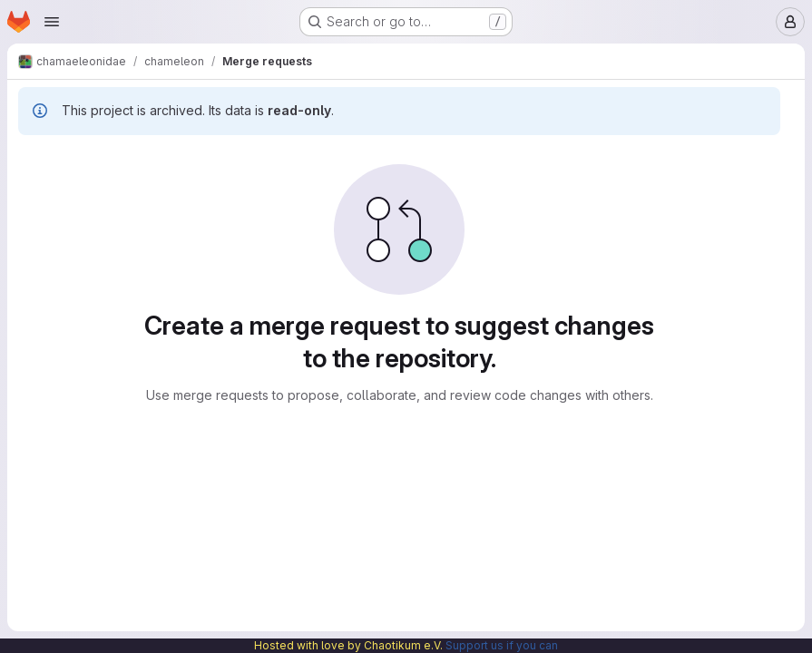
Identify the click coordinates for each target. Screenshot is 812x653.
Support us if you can (502, 645)
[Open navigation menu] (52, 22)
